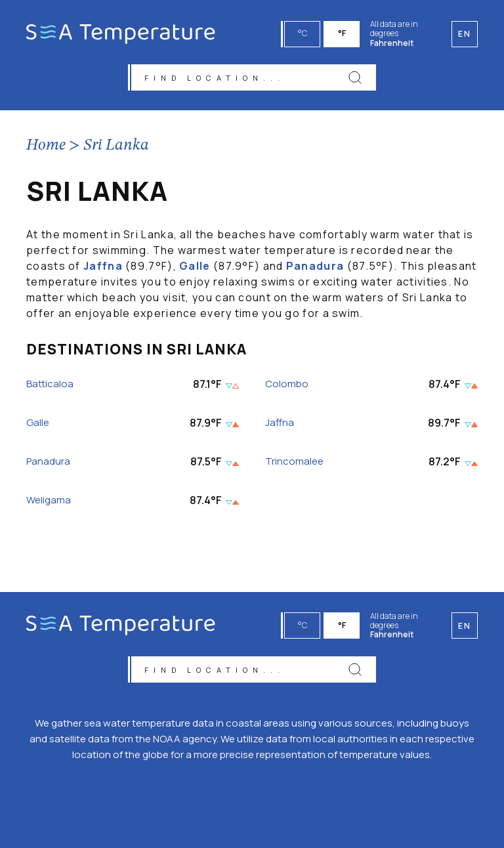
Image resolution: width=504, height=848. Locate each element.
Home (46, 149)
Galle (195, 269)
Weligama (50, 504)
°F (343, 33)
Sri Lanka (116, 149)
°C (304, 33)
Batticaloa (51, 387)
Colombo (287, 387)
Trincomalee (295, 465)
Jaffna (103, 269)
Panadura (315, 269)
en (464, 623)
